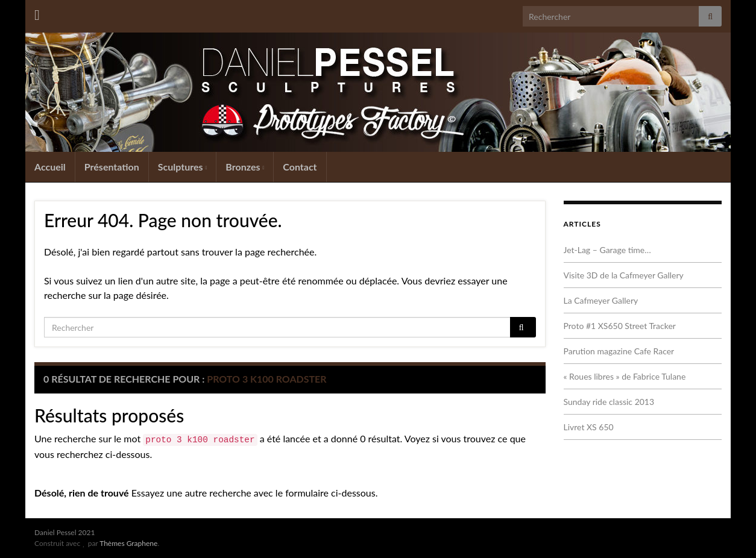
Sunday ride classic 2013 (609, 402)
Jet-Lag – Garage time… (607, 250)
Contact (300, 167)
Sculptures (183, 167)
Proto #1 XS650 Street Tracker (620, 326)
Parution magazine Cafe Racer (619, 351)
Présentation (112, 167)
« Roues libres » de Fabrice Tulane (625, 376)
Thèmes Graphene (128, 543)
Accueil (50, 167)
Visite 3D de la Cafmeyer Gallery (624, 275)
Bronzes (245, 167)
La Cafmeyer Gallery (601, 300)
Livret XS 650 (589, 427)
